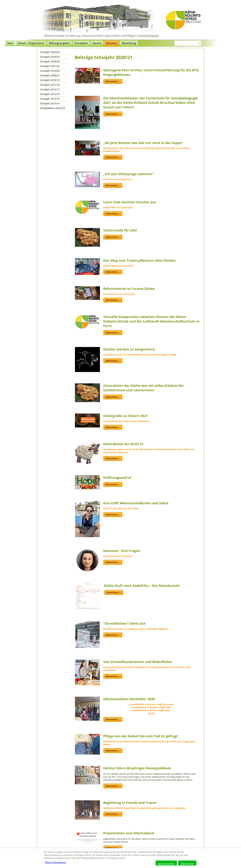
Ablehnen (187, 864)
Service (132, 43)
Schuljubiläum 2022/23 (53, 108)
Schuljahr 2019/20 (50, 71)
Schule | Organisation (66, 43)
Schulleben (116, 43)
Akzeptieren (166, 864)
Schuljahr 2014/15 (50, 99)
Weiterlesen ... (113, 81)
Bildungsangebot (94, 43)
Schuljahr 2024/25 (50, 57)
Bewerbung (164, 43)
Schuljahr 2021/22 (50, 66)
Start (45, 43)
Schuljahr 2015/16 (50, 94)
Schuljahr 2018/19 (50, 80)
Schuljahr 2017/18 (50, 85)
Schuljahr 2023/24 (50, 61)
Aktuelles (146, 43)
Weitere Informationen (56, 862)
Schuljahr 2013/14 (50, 103)
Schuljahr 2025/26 (50, 52)
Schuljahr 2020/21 (50, 75)
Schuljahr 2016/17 (50, 89)
